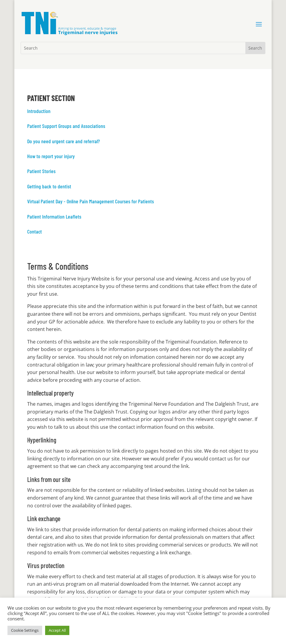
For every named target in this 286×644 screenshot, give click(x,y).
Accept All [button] (57, 630)
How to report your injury (51, 156)
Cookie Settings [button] (25, 630)
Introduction (39, 111)
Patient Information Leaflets (54, 216)
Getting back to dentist (49, 186)
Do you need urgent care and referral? (64, 141)
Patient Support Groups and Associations (66, 126)
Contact (35, 231)
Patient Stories (41, 171)
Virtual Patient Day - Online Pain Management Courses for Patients (91, 201)
